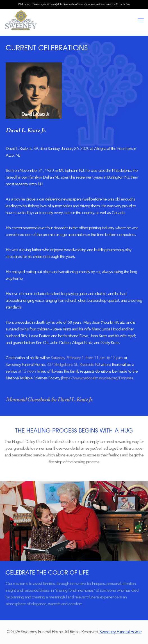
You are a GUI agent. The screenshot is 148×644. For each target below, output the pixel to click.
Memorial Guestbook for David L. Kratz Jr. (49, 400)
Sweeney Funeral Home (120, 632)
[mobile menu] (140, 21)
